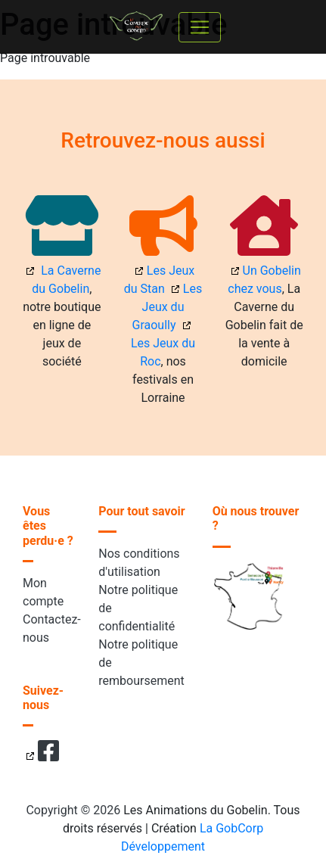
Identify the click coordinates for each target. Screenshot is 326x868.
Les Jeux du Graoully (168, 307)
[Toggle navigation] (200, 27)
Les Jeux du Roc (163, 352)
